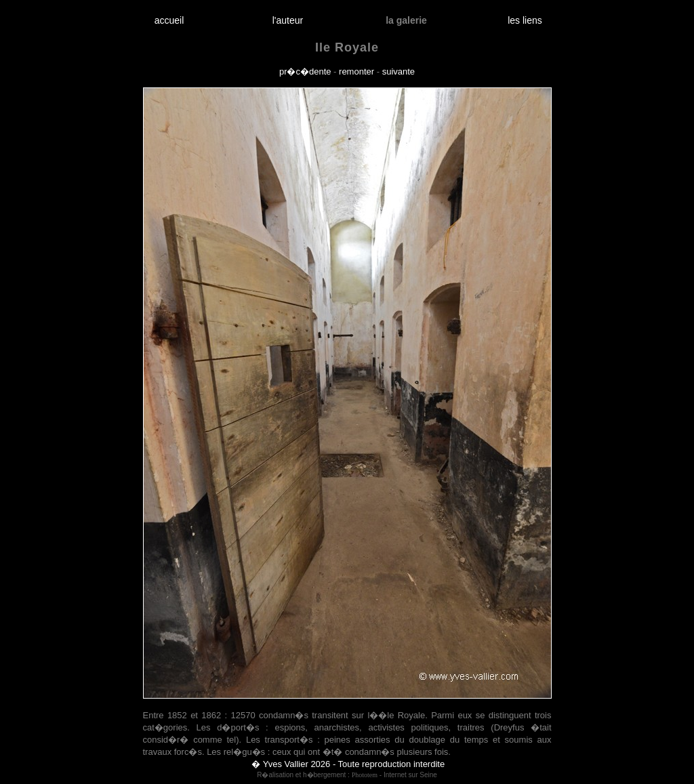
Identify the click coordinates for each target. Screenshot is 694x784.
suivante (399, 71)
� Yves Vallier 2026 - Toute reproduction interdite (348, 764)
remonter (356, 71)
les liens (525, 20)
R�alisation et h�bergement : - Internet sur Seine (347, 775)
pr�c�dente (305, 71)
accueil (169, 20)
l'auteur (288, 20)
